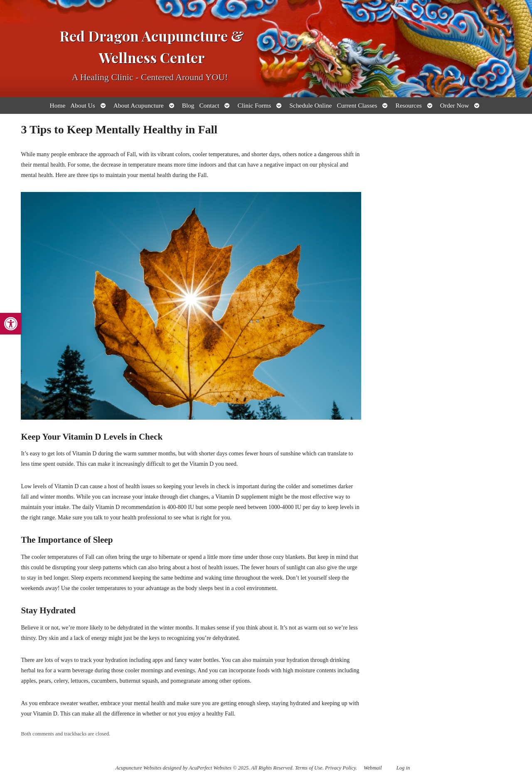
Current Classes (357, 105)
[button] (11, 324)
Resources (408, 105)
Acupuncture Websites (139, 768)
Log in (403, 768)
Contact (209, 105)
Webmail (373, 768)
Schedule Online (310, 105)
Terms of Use (309, 768)
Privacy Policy (340, 768)
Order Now (455, 105)
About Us (83, 105)
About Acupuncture (139, 105)
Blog (188, 105)
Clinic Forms (254, 105)
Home (58, 105)
